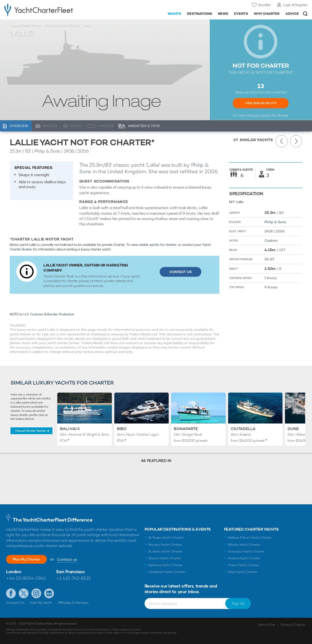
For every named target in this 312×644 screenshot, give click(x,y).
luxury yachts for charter (270, 115)
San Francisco (70, 572)
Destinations (200, 14)
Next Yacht (296, 141)
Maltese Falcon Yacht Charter (250, 538)
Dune (293, 429)
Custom (271, 240)
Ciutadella (243, 429)
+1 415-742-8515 (73, 578)
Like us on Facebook (11, 593)
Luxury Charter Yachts (25, 26)
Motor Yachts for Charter (62, 26)
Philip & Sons (275, 222)
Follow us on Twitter (24, 593)
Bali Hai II (70, 429)
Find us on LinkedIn (49, 593)
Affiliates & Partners (73, 603)
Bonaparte (186, 429)
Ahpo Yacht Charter (243, 572)
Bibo (122, 429)
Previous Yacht (282, 141)
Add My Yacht (41, 603)
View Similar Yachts (261, 103)
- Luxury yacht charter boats (48, 10)
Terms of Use (266, 625)
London (14, 572)
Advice (292, 14)
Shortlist (264, 5)
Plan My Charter (29, 559)
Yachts (174, 14)
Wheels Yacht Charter (244, 545)
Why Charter (267, 14)
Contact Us (180, 272)
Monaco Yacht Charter (165, 545)
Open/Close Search (305, 14)
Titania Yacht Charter (244, 565)
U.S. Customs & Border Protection (49, 314)
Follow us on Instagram (36, 593)
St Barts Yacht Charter (165, 551)
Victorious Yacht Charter (246, 551)
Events (241, 14)
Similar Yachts (256, 140)
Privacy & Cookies (293, 625)
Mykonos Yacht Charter (166, 565)
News (223, 14)
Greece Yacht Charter (165, 558)
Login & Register (295, 5)
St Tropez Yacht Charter (166, 538)
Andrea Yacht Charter (244, 558)
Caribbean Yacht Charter (167, 572)
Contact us (73, 559)
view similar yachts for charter (154, 245)
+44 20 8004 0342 (26, 578)
